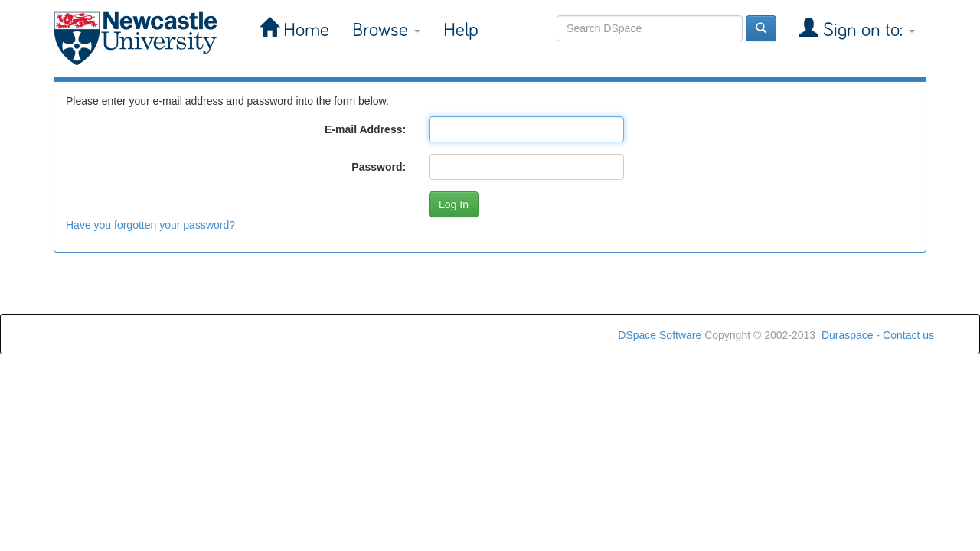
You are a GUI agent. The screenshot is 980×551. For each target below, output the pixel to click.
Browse (386, 30)
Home (304, 30)
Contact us (908, 335)
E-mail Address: (365, 129)
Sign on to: (867, 30)
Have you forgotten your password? (150, 225)
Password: (379, 167)
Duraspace (848, 335)
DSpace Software (660, 335)
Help (461, 30)
